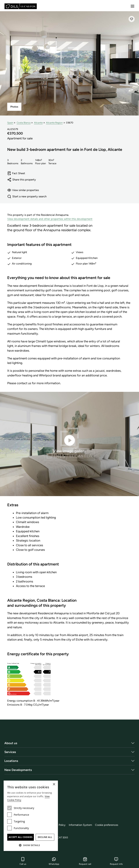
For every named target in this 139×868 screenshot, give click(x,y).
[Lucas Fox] (21, 6)
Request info (116, 861)
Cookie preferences (111, 825)
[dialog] (31, 816)
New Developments (18, 770)
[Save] (132, 19)
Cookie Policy (60, 825)
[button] (31, 845)
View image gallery (69, 444)
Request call (85, 861)
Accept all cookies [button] (20, 837)
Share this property (22, 180)
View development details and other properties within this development (51, 219)
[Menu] (132, 6)
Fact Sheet (16, 173)
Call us (23, 861)
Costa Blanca (24, 123)
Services (10, 752)
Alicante (39, 123)
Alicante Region (54, 123)
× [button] (54, 784)
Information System (84, 825)
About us (11, 743)
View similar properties (24, 190)
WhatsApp (54, 861)
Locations (11, 761)
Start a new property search (27, 197)
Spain (10, 123)
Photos (14, 107)
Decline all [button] (45, 837)
